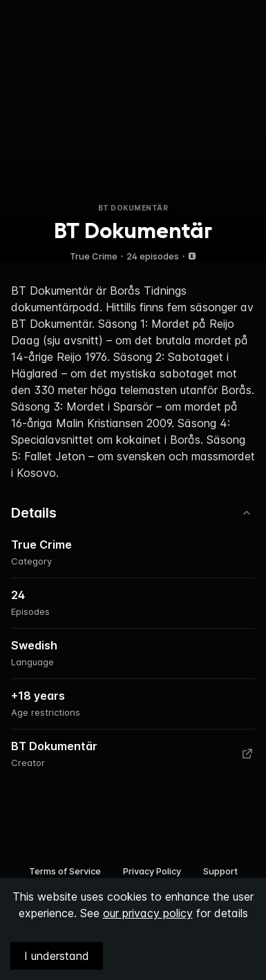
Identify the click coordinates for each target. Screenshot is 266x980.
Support (220, 871)
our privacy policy (148, 913)
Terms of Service (65, 871)
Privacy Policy (152, 871)
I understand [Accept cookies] (57, 956)
